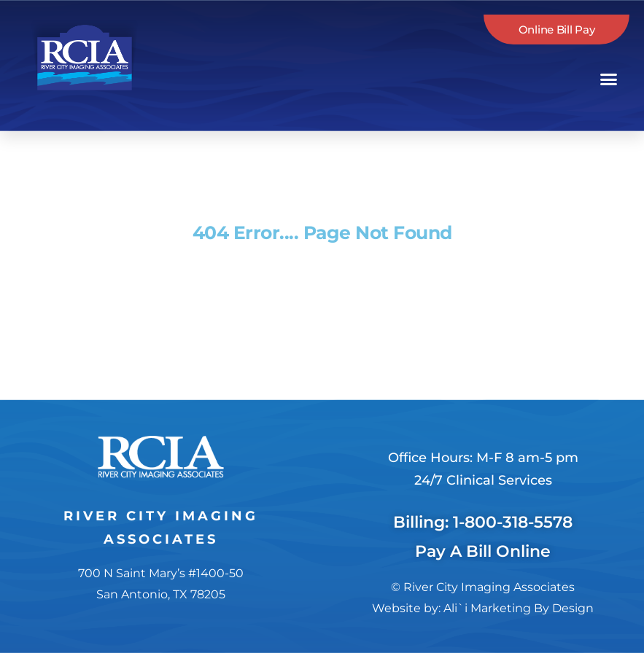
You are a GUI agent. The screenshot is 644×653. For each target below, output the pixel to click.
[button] (609, 79)
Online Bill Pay (557, 30)
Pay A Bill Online (483, 551)
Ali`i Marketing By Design (519, 608)
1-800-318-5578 (513, 522)
